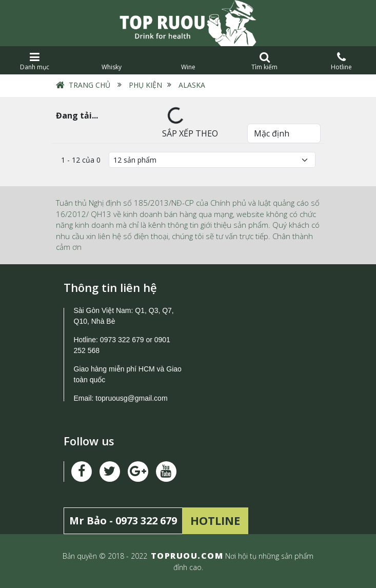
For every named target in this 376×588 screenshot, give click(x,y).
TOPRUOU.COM (187, 556)
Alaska (192, 85)
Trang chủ (90, 85)
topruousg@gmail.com (132, 398)
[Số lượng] (212, 160)
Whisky (111, 61)
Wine (188, 61)
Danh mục (35, 61)
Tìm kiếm (264, 61)
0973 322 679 (122, 340)
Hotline (341, 61)
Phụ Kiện (145, 85)
